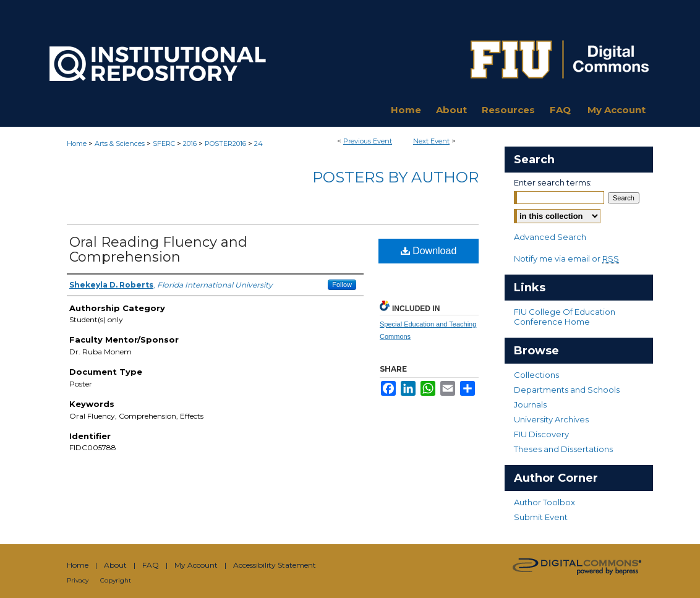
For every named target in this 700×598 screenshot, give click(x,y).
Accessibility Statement (275, 565)
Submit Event (541, 517)
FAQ (151, 565)
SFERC (165, 143)
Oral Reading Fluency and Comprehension (158, 250)
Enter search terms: (553, 182)
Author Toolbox (544, 502)
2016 (191, 143)
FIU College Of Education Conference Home (565, 317)
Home (77, 143)
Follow (342, 284)
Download (429, 251)
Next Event (431, 141)
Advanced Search (550, 237)
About (115, 565)
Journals (530, 404)
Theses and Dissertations (563, 449)
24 (258, 143)
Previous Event (368, 141)
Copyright (116, 580)
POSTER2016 (226, 143)
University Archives (551, 419)
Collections (536, 375)
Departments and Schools (567, 390)
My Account (196, 565)
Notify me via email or (566, 258)
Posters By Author (395, 177)
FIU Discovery (541, 434)
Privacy (78, 580)
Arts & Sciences (121, 143)
